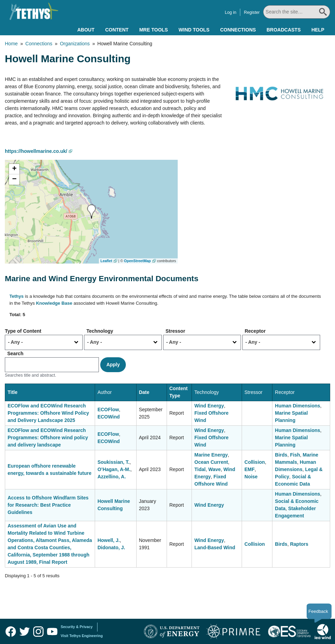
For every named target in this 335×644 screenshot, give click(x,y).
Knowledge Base (54, 303)
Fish (295, 455)
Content (117, 30)
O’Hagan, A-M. (114, 469)
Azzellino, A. (112, 477)
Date (144, 392)
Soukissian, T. (114, 462)
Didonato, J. (111, 548)
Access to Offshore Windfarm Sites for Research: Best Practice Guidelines (48, 505)
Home (11, 44)
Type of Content (23, 331)
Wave (214, 469)
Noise (251, 477)
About (86, 30)
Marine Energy (211, 455)
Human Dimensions (297, 406)
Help (318, 30)
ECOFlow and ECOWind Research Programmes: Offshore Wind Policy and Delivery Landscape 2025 (48, 413)
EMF (250, 469)
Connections (238, 30)
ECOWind (109, 417)
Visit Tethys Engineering (82, 636)
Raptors (299, 544)
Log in (230, 12)
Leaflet (106, 261)
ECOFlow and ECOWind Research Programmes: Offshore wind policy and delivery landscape (48, 438)
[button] (91, 211)
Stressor (175, 331)
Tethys (16, 296)
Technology (100, 331)
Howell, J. (109, 540)
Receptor (255, 331)
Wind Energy (209, 406)
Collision (255, 462)
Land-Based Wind (215, 548)
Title (13, 392)
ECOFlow (108, 410)
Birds (281, 455)
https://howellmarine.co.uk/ (36, 151)
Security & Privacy (77, 627)
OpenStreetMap (138, 261)
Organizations (75, 44)
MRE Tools (154, 30)
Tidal (200, 469)
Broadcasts (284, 30)
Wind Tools (194, 30)
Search (15, 353)
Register (252, 12)
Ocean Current (211, 462)
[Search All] (297, 12)
